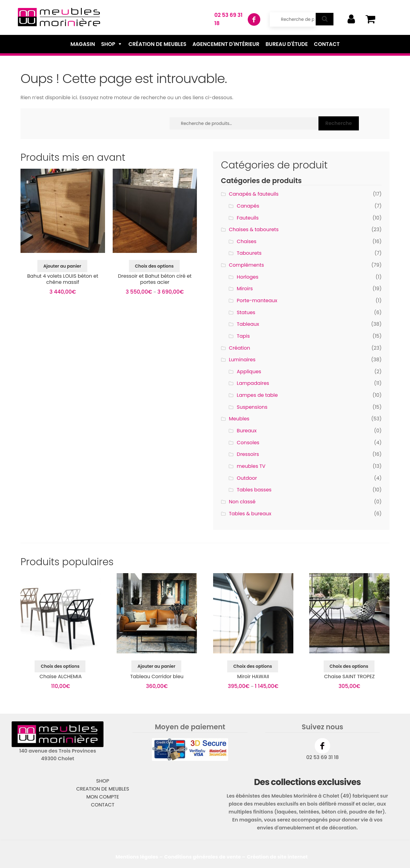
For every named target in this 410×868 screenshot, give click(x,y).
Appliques (249, 372)
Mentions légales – (139, 857)
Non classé (242, 502)
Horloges (248, 277)
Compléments (246, 265)
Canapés (248, 206)
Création (239, 348)
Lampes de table (257, 395)
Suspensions (252, 407)
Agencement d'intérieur (226, 44)
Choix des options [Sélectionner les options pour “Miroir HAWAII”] (253, 666)
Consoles (248, 443)
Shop (108, 44)
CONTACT (103, 805)
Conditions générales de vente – (205, 857)
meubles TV (251, 466)
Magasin (83, 44)
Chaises (246, 241)
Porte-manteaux (257, 301)
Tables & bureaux (250, 514)
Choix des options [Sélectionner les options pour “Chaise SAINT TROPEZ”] (349, 666)
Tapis (243, 336)
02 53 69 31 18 (322, 757)
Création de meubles (157, 44)
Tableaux (248, 324)
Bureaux (247, 431)
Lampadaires (253, 383)
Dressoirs (248, 454)
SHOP (103, 781)
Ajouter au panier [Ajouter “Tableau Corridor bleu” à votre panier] (156, 666)
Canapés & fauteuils (254, 194)
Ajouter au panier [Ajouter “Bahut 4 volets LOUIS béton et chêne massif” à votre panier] (62, 266)
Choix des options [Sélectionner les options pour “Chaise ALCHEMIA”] (60, 666)
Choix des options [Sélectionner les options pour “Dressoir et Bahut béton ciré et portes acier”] (154, 266)
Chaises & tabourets (254, 229)
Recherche (339, 123)
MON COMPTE (103, 797)
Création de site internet (277, 857)
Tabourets (249, 253)
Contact (327, 44)
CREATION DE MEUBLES (103, 789)
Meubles (239, 419)
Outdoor (247, 478)
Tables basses (254, 490)
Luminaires (242, 360)
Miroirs (245, 289)
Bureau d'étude (287, 44)
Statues (246, 312)
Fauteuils (248, 218)
